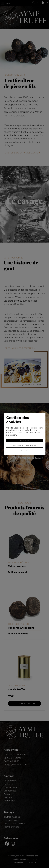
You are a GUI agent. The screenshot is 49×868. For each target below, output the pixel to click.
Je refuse (25, 450)
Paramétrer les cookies (24, 446)
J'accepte (24, 440)
